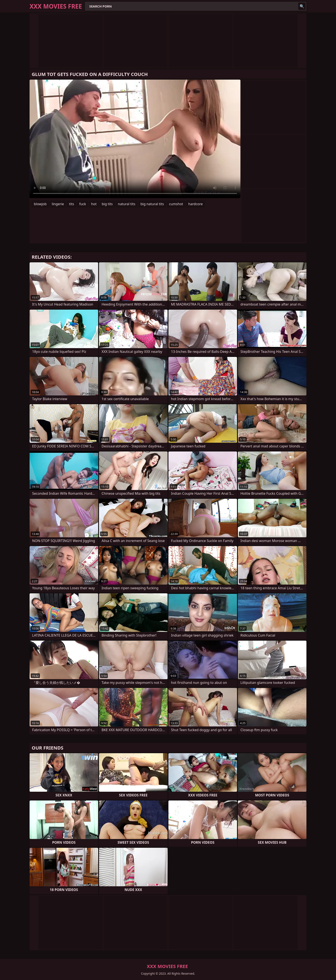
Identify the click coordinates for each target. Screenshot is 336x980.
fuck (83, 204)
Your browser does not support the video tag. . (135, 139)
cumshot (176, 204)
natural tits (127, 204)
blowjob (40, 204)
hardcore (195, 204)
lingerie (58, 204)
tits (71, 204)
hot (94, 204)
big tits (107, 204)
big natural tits (152, 204)
